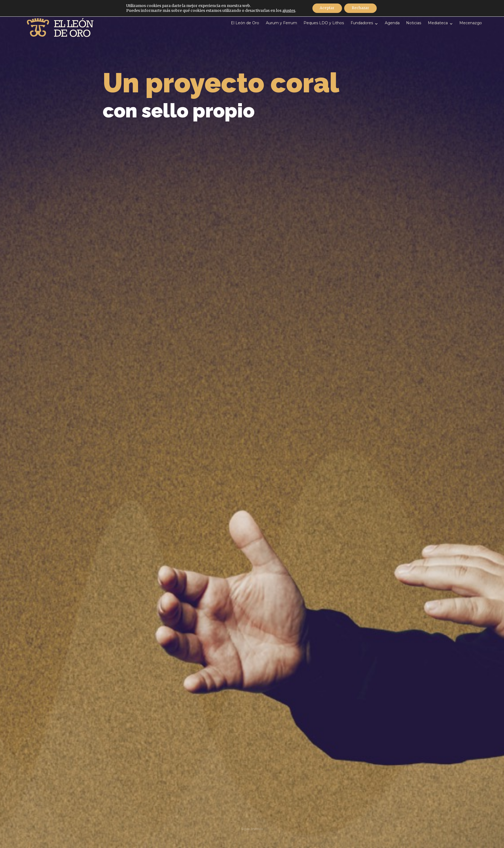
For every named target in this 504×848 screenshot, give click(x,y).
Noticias (414, 23)
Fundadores (362, 23)
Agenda (392, 23)
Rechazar (361, 8)
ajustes (287, 11)
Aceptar (327, 8)
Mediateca (438, 23)
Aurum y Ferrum (281, 23)
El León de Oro (245, 23)
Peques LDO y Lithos (324, 23)
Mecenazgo (471, 23)
